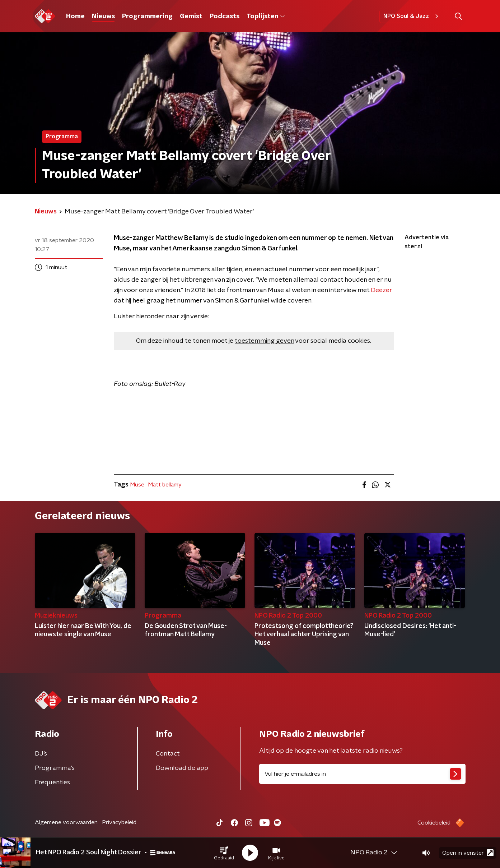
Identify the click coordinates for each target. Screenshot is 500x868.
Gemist (191, 17)
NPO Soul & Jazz (412, 16)
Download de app (182, 768)
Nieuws (103, 17)
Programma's (55, 768)
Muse (137, 485)
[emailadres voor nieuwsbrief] (362, 774)
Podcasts (225, 17)
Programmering (147, 17)
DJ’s (41, 754)
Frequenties (52, 782)
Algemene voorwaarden (66, 822)
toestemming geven (264, 341)
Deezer (381, 290)
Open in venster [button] (468, 853)
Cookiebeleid (434, 823)
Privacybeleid (119, 822)
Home (75, 17)
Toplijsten (266, 17)
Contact (168, 754)
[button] (224, 853)
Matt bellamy (165, 485)
